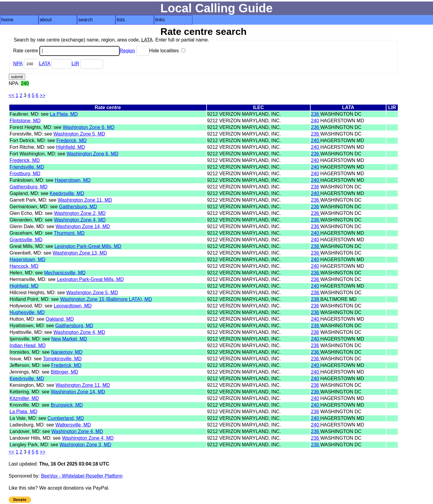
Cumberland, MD (66, 418)
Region (127, 51)
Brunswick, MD (67, 405)
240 (315, 121)
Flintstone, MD (25, 121)
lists (121, 20)
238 (316, 299)
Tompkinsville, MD (62, 359)
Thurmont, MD (69, 233)
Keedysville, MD (67, 193)
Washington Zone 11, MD (85, 200)
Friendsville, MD (27, 167)
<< (12, 95)
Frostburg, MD (25, 174)
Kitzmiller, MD (24, 398)
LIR (75, 64)
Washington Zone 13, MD (80, 253)
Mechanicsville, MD (65, 273)
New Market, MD (69, 339)
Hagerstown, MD (73, 180)
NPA (18, 64)
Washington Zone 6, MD (89, 127)
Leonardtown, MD (73, 306)
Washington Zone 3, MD (85, 445)
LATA (45, 64)
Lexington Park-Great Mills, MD (88, 246)
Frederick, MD (71, 141)
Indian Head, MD (28, 345)
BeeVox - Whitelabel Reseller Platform (82, 476)
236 (316, 114)
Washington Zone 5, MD (79, 134)
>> (43, 95)
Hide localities (167, 51)
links (160, 20)
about (46, 20)
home (7, 20)
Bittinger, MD (65, 372)
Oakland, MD (60, 319)
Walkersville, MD (73, 425)
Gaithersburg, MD (29, 187)
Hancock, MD (24, 266)
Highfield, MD (71, 147)
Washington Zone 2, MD (80, 213)
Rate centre (66, 51)
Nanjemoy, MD (67, 352)
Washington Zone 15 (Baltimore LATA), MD (106, 299)
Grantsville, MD (26, 240)
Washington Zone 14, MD (83, 226)
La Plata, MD (64, 114)
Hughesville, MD (27, 312)
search (85, 20)
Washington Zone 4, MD (80, 220)
